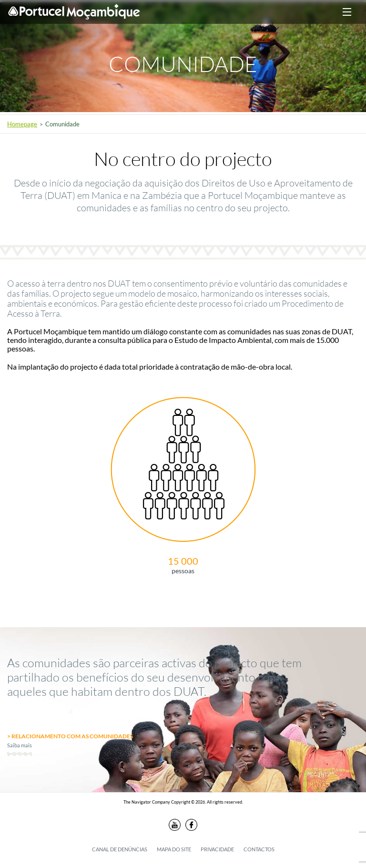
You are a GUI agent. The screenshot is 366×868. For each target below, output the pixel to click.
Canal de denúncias (120, 849)
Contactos (259, 849)
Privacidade (217, 849)
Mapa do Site (174, 849)
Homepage (22, 124)
